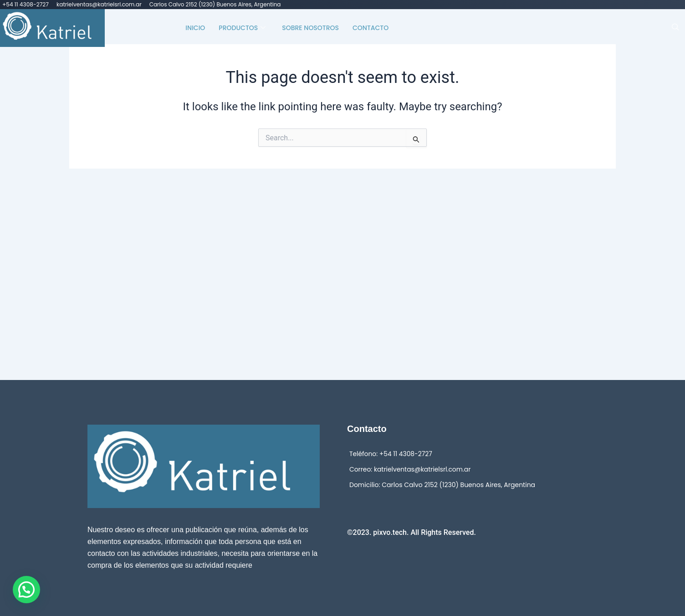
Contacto (371, 27)
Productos (242, 27)
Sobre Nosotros (310, 27)
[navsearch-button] (675, 28)
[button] (26, 590)
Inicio (195, 27)
